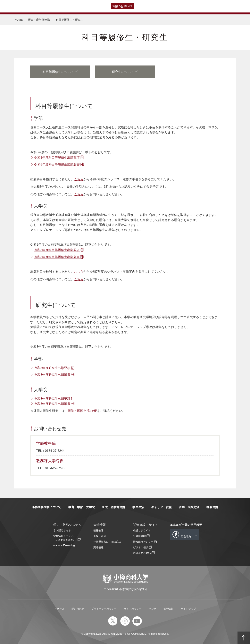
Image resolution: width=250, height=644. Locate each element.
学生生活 (138, 507)
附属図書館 (139, 536)
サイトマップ (188, 609)
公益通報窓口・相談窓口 (107, 542)
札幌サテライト (142, 530)
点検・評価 (100, 536)
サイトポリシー (133, 609)
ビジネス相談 (141, 547)
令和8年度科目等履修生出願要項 (57, 158)
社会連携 (212, 507)
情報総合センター (143, 542)
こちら (79, 179)
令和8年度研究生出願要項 (52, 368)
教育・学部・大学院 (82, 507)
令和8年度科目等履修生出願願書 (57, 164)
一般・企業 (40, 6)
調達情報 (98, 547)
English (89, 6)
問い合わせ (78, 609)
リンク (152, 609)
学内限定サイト (62, 530)
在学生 (65, 6)
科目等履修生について (58, 72)
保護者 (54, 6)
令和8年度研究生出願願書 (52, 375)
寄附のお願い (121, 6)
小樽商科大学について (46, 507)
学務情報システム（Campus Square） (65, 538)
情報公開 (98, 530)
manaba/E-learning (64, 545)
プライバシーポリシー (104, 609)
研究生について (123, 72)
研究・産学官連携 (39, 20)
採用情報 (168, 609)
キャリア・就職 (161, 507)
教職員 (77, 6)
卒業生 (26, 6)
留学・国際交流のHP (82, 411)
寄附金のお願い (142, 553)
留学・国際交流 (189, 507)
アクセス (59, 609)
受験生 (11, 6)
